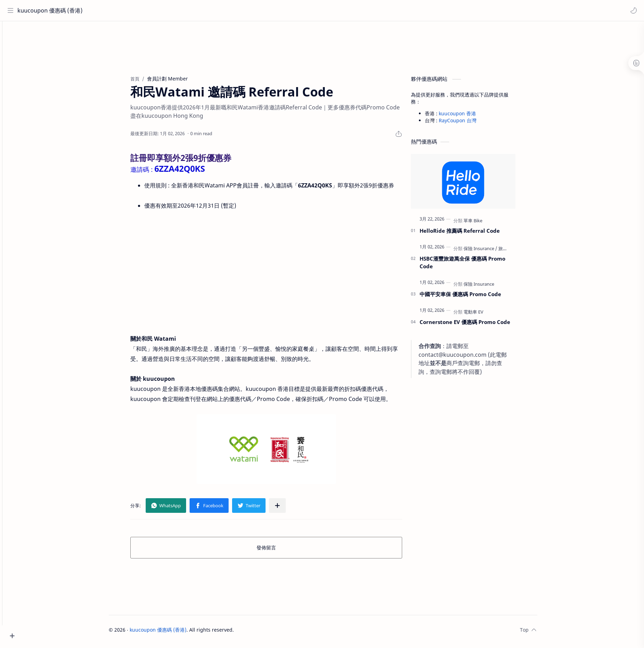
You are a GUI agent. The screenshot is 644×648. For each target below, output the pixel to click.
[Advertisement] (335, 47)
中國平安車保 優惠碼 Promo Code (473, 297)
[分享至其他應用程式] (290, 509)
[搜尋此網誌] (145, 10)
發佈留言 (278, 551)
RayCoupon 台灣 (470, 124)
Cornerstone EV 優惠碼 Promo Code (477, 325)
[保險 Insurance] (493, 252)
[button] (632, 10)
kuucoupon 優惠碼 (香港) (50, 10)
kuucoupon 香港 (470, 117)
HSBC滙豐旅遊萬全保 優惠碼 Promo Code (475, 266)
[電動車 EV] (486, 315)
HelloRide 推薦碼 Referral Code (472, 234)
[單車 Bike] (485, 224)
